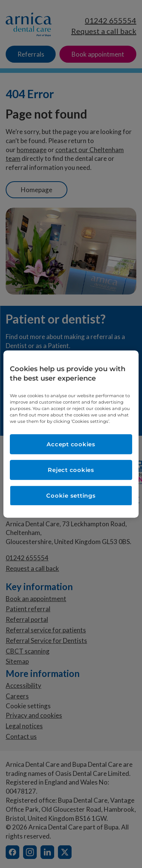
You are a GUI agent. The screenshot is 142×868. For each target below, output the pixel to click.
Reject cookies (71, 470)
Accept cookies (71, 444)
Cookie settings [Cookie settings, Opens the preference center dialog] (71, 496)
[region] (71, 434)
